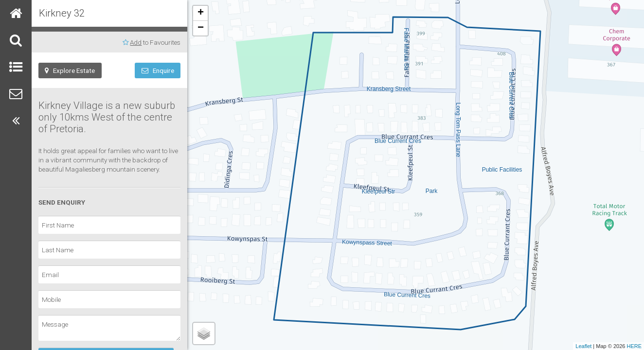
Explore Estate (70, 70)
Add (136, 42)
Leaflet (583, 346)
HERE (634, 346)
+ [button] (201, 13)
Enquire (158, 70)
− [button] (201, 28)
